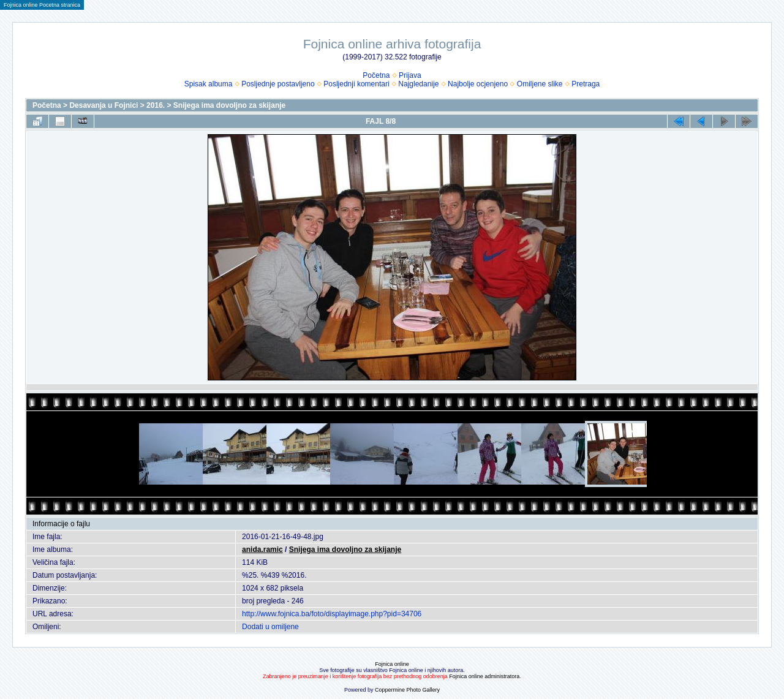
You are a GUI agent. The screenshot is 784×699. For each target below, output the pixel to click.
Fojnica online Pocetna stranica (42, 5)
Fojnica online (392, 664)
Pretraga (586, 84)
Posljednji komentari (356, 84)
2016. (156, 105)
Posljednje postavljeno (278, 84)
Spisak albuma (209, 84)
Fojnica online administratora (484, 676)
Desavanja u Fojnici (104, 105)
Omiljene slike (540, 84)
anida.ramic (262, 550)
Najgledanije (418, 84)
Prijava (410, 75)
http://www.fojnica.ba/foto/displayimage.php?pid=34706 (332, 614)
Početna (376, 75)
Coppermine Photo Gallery (407, 690)
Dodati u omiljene (270, 627)
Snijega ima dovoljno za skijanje (229, 105)
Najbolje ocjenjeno (478, 84)
